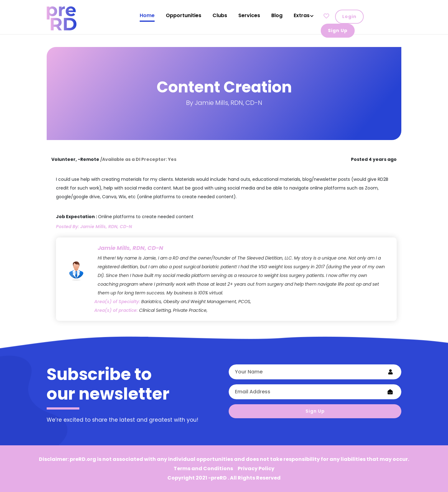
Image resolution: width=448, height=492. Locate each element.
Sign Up (315, 411)
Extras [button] (302, 15)
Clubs (220, 15)
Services (249, 15)
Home (147, 15)
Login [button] (349, 16)
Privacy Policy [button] (256, 469)
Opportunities (184, 15)
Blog (277, 15)
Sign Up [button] (338, 30)
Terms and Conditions (203, 469)
